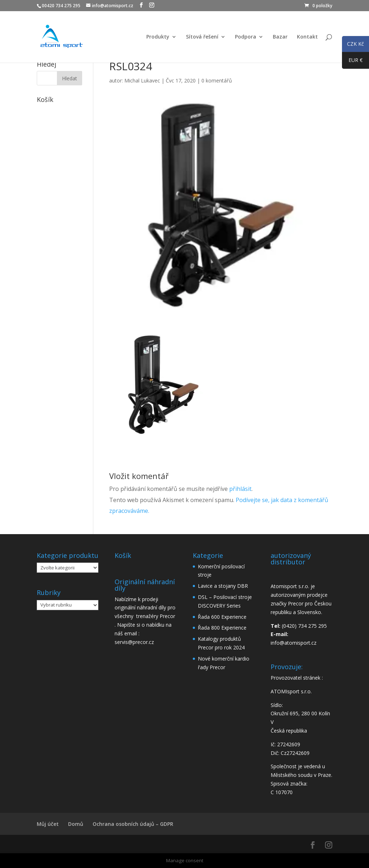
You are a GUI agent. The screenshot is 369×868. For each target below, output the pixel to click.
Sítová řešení (202, 37)
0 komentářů (217, 80)
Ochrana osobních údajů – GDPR (133, 824)
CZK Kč (353, 45)
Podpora (246, 37)
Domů (76, 824)
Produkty (158, 37)
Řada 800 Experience (222, 628)
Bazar (280, 37)
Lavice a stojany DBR (223, 586)
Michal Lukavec (142, 80)
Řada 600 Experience (222, 617)
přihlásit (240, 489)
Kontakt (307, 37)
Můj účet (48, 824)
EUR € (352, 62)
